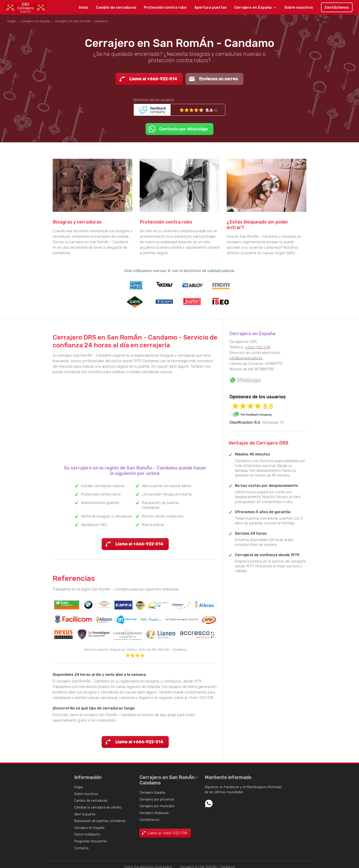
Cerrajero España (152, 793)
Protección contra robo (165, 7)
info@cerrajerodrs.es (246, 358)
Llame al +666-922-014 (153, 79)
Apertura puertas (211, 7)
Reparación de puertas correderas (100, 821)
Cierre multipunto (87, 834)
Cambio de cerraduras (116, 7)
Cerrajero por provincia (157, 799)
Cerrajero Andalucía (154, 813)
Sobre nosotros (299, 7)
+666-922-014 (258, 347)
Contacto (81, 848)
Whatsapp (209, 803)
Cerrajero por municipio (157, 806)
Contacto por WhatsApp (184, 129)
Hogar (79, 787)
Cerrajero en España (253, 7)
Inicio (83, 7)
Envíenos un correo (219, 79)
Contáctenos (337, 7)
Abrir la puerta (85, 814)
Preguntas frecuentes (91, 841)
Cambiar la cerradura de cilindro (98, 807)
